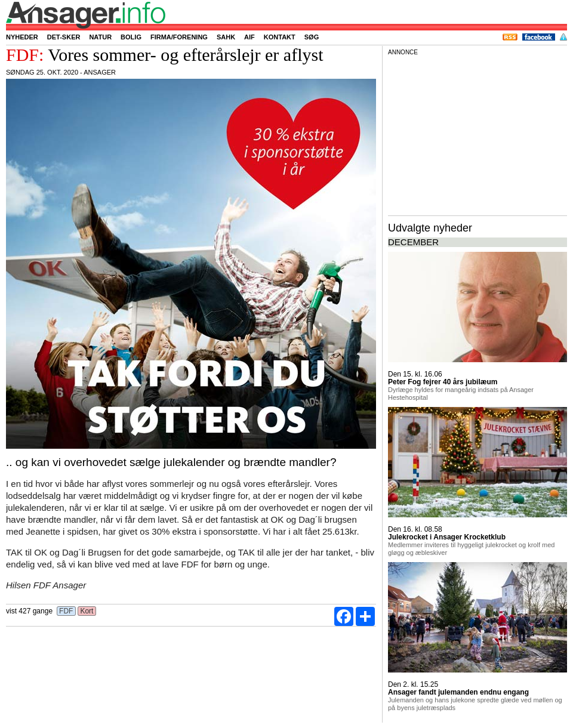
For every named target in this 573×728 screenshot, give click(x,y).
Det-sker (64, 37)
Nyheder (22, 37)
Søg (312, 37)
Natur (100, 37)
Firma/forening (179, 37)
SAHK (226, 37)
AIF (249, 37)
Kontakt (280, 37)
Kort (87, 611)
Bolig (131, 37)
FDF (66, 611)
